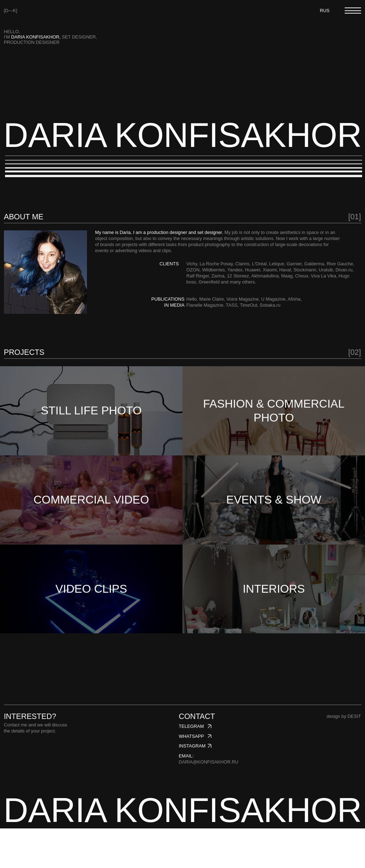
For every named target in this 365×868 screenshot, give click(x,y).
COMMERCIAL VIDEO (91, 519)
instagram (192, 785)
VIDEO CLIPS (91, 622)
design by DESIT (344, 756)
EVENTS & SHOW (274, 519)
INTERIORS (274, 622)
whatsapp (191, 775)
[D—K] (11, 11)
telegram (191, 766)
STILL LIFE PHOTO (91, 417)
